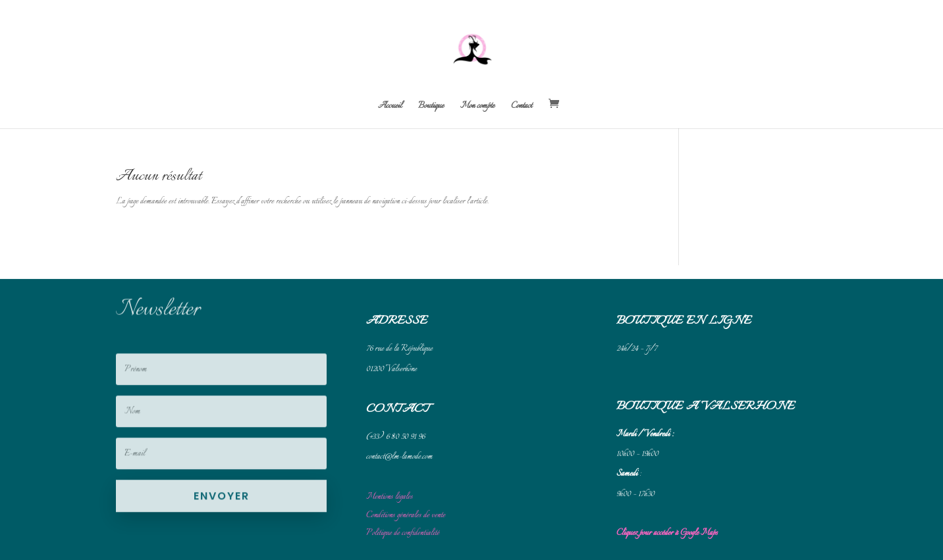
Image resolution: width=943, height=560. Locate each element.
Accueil (390, 107)
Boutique (431, 107)
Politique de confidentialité (403, 542)
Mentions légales (390, 507)
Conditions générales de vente (406, 524)
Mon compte (477, 107)
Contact (522, 107)
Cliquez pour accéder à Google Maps (667, 542)
